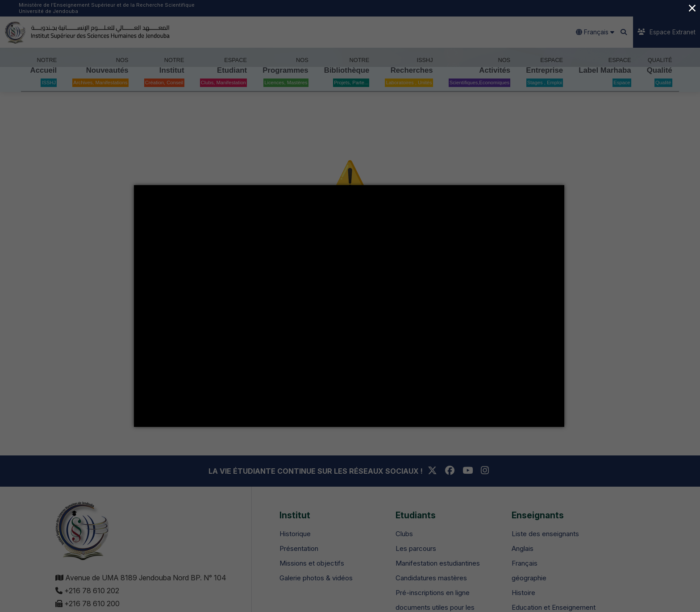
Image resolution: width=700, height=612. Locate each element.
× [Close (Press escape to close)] (692, 8)
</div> (349, 306)
